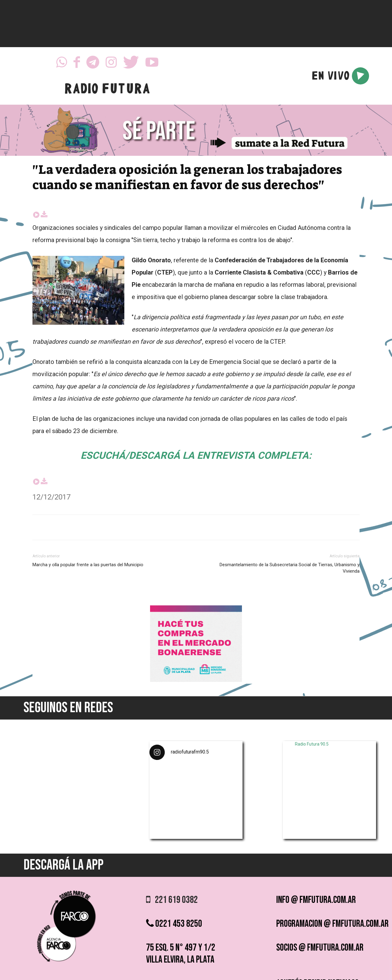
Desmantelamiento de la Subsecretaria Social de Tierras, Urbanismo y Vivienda (290, 568)
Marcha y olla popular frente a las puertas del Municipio (88, 565)
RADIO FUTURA (107, 90)
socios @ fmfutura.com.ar (320, 948)
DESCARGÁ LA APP (64, 865)
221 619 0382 (172, 900)
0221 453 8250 (174, 924)
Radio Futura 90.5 (312, 744)
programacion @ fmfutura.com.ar (332, 924)
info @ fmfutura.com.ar (316, 900)
